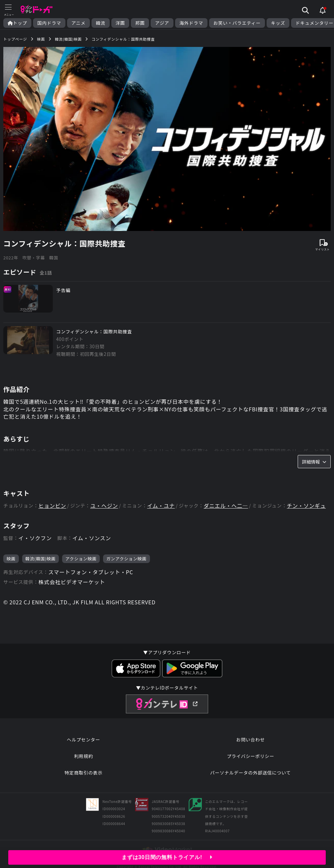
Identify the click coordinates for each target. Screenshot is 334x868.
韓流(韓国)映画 (41, 559)
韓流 (101, 23)
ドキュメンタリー (314, 23)
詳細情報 (314, 462)
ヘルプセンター (83, 739)
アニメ (78, 23)
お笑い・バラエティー (237, 23)
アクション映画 (81, 559)
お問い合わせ (250, 739)
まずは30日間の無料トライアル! (167, 857)
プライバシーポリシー (250, 756)
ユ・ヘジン (104, 506)
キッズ (278, 23)
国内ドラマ (49, 23)
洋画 (120, 23)
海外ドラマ (191, 23)
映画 (11, 559)
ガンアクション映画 (127, 559)
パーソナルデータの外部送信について (250, 773)
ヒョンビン (52, 506)
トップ (17, 23)
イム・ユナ (161, 506)
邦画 (140, 23)
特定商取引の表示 (83, 773)
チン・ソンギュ (306, 506)
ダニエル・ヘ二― (226, 506)
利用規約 (84, 756)
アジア (162, 23)
